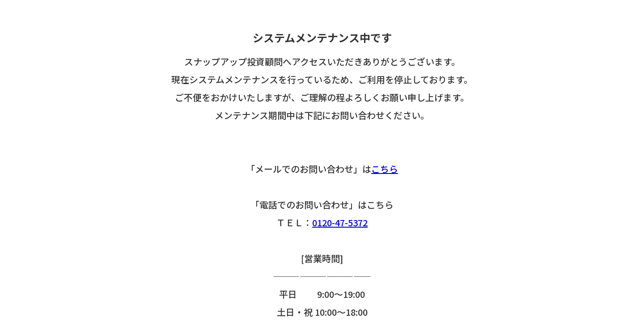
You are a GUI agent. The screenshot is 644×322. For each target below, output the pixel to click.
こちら (385, 169)
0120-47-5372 (340, 222)
